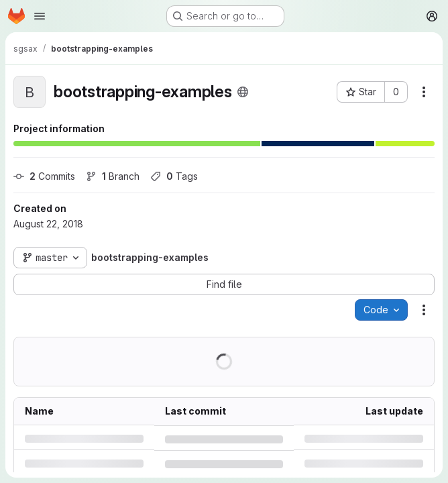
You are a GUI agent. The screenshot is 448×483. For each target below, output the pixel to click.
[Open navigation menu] (40, 16)
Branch (113, 176)
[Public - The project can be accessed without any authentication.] (243, 92)
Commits (44, 176)
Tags (174, 176)
